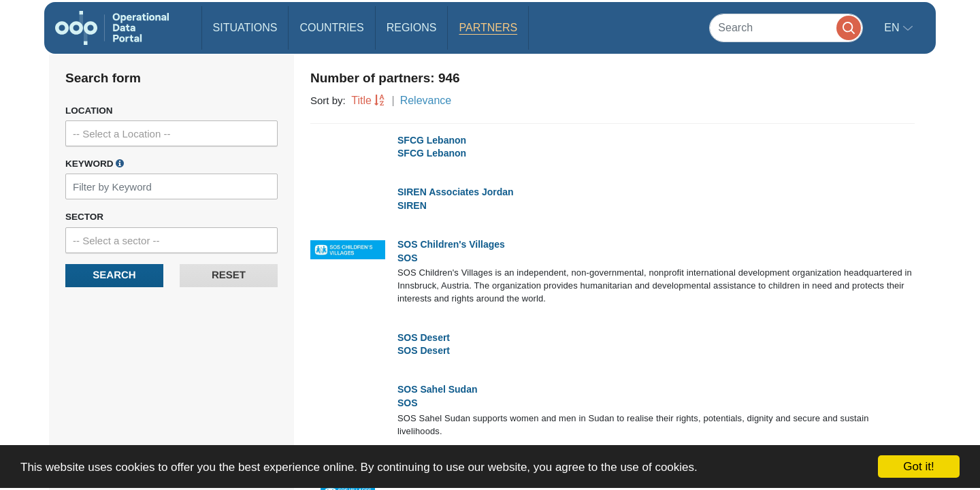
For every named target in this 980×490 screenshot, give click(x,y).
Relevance (426, 100)
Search (114, 275)
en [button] (893, 28)
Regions (412, 28)
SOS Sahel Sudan (437, 389)
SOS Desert (424, 338)
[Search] (786, 28)
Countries (331, 28)
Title (361, 100)
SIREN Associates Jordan (456, 192)
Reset (229, 275)
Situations (245, 28)
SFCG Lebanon (432, 140)
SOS (408, 258)
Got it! (918, 467)
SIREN (412, 206)
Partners (488, 28)
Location (89, 111)
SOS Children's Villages (451, 244)
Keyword (95, 163)
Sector (84, 217)
